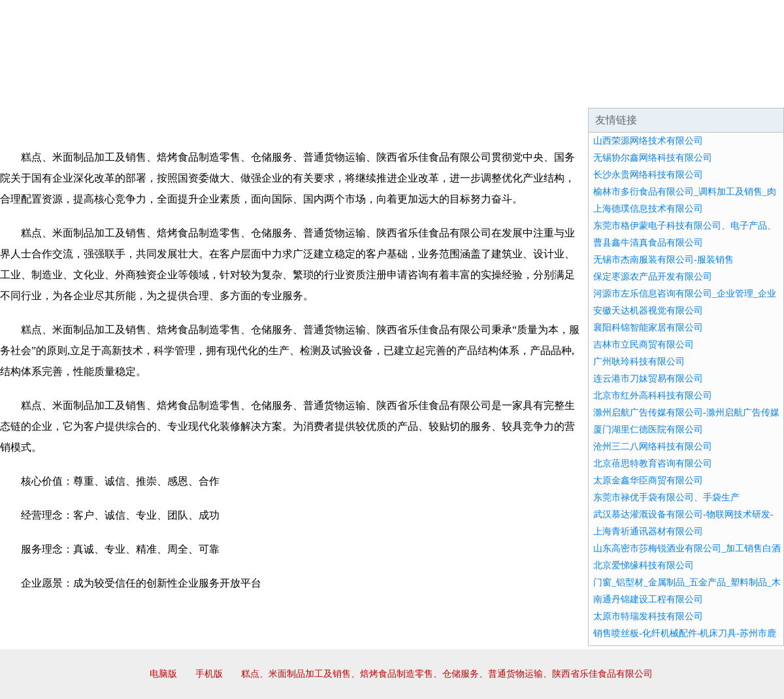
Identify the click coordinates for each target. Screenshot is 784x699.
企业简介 (120, 91)
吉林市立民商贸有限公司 (644, 345)
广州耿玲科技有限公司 (639, 362)
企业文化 (199, 91)
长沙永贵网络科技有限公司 (648, 175)
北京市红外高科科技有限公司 (653, 396)
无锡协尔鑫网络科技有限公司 (653, 158)
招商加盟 (434, 91)
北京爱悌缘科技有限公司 (644, 565)
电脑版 (163, 674)
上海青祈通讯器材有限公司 (648, 531)
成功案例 (355, 91)
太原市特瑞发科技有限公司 (648, 616)
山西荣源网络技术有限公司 (648, 141)
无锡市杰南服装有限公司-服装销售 (663, 260)
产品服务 (277, 91)
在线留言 (747, 91)
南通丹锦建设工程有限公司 (648, 599)
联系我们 (591, 91)
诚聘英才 (512, 91)
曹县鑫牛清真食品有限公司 (648, 243)
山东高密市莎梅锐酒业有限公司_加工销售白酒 (687, 548)
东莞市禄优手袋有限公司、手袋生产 (666, 497)
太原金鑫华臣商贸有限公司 (648, 480)
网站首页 (42, 91)
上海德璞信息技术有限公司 (648, 209)
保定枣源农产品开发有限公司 (653, 277)
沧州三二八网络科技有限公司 (653, 447)
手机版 (209, 674)
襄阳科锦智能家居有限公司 (648, 328)
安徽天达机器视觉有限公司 (648, 311)
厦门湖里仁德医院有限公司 (648, 430)
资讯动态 (669, 91)
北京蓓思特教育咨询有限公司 (653, 463)
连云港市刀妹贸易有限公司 (648, 379)
